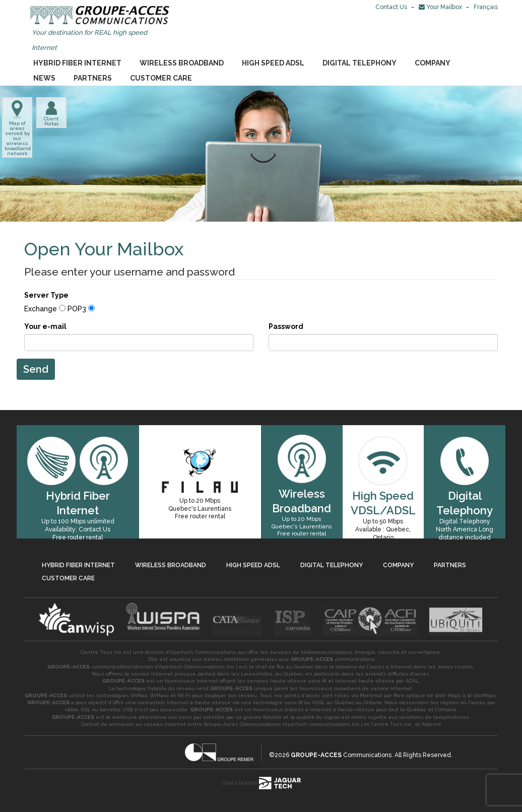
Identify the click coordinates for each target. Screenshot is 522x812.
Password (286, 326)
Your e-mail (45, 326)
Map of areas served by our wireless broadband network (17, 128)
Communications (341, 755)
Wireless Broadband (182, 63)
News (44, 78)
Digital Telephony (360, 63)
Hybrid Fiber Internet (77, 63)
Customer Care (161, 78)
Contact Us (392, 7)
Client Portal (51, 113)
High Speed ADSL (273, 63)
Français (486, 7)
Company (433, 63)
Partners (93, 78)
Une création (261, 783)
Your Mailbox (441, 7)
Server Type (46, 295)
